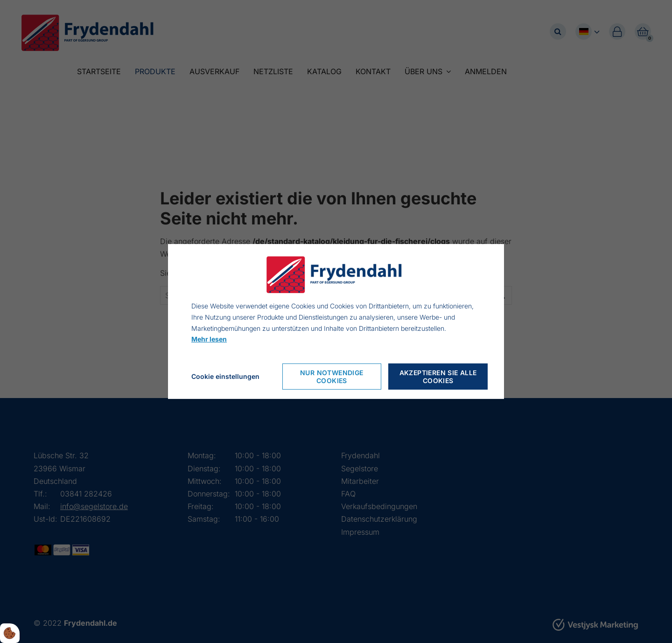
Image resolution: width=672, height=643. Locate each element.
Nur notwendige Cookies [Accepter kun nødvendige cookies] (332, 377)
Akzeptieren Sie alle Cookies (438, 377)
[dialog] (336, 321)
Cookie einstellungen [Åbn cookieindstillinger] (225, 376)
